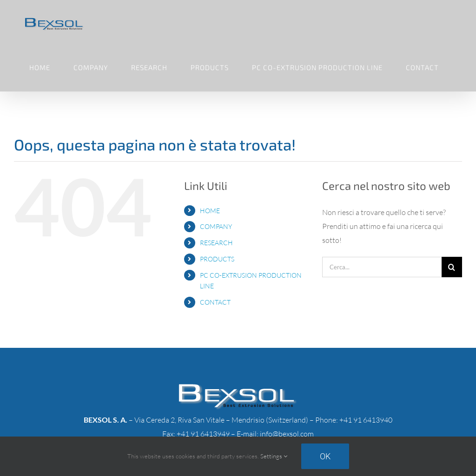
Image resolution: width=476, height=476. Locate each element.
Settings (274, 456)
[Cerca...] (382, 267)
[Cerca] (452, 267)
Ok (325, 456)
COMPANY (216, 226)
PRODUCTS (217, 259)
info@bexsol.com (287, 434)
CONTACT (215, 302)
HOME (210, 211)
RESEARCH (216, 243)
